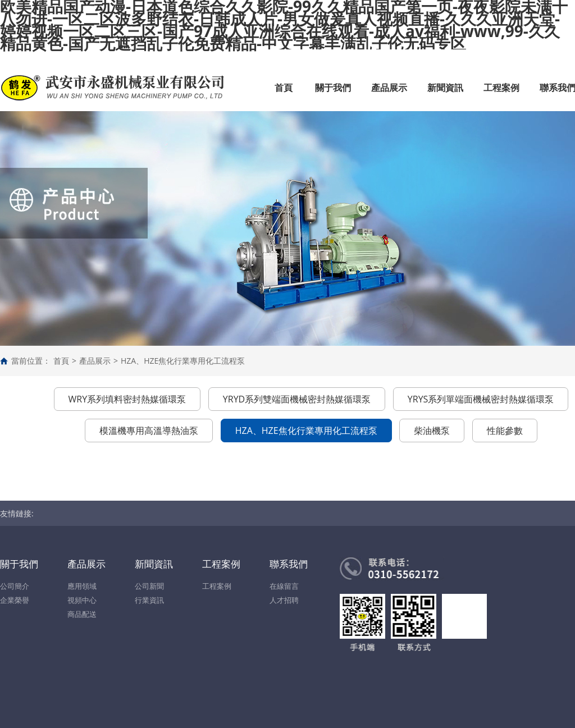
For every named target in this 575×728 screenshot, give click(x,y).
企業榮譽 (15, 600)
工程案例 (501, 88)
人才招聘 (284, 600)
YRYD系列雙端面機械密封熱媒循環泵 (297, 399)
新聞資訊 (445, 88)
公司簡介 (15, 586)
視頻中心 (82, 600)
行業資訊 (149, 600)
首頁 (284, 88)
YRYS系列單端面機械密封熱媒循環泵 (481, 399)
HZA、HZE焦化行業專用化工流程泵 (183, 361)
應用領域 (82, 586)
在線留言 (284, 586)
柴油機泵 (432, 431)
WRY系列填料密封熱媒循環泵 (127, 399)
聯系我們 (289, 564)
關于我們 (333, 88)
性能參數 (505, 431)
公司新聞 (149, 586)
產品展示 (389, 88)
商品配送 (82, 614)
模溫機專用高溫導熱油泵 (149, 431)
